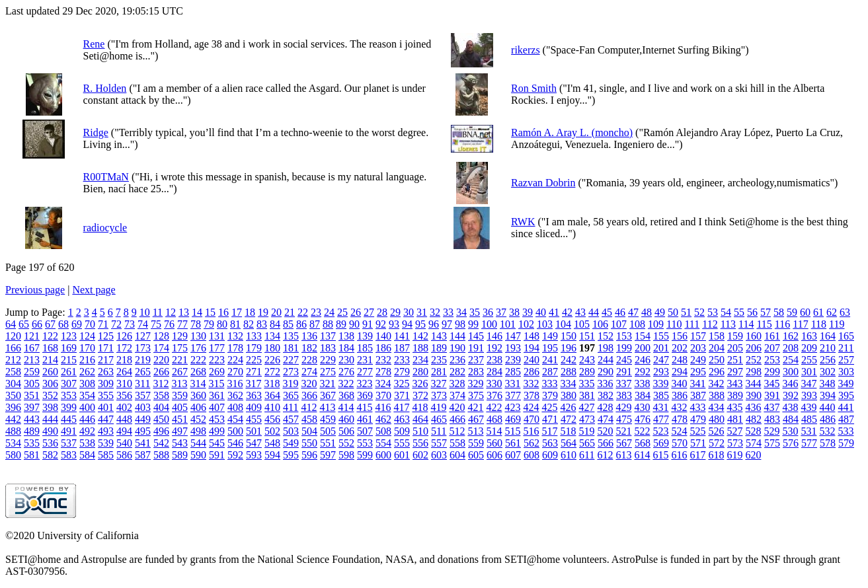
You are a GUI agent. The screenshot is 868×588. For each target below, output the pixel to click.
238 (494, 360)
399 (69, 407)
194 (532, 348)
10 (145, 312)
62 (832, 312)
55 (739, 312)
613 (623, 455)
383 (624, 395)
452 (198, 419)
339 (660, 384)
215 (69, 360)
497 (180, 431)
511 (439, 431)
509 (402, 431)
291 (624, 372)
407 (217, 407)
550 (309, 443)
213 (32, 360)
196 (569, 348)
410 (272, 407)
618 (716, 455)
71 (103, 324)
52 (699, 312)
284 (494, 372)
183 (328, 348)
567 (624, 443)
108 (637, 324)
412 (309, 407)
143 (439, 336)
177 (217, 348)
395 (846, 395)
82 (249, 324)
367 (328, 395)
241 (550, 360)
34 (461, 312)
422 (494, 407)
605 (476, 455)
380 (569, 395)
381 (587, 395)
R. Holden (105, 88)
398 (50, 407)
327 (438, 384)
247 (661, 360)
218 (124, 360)
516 (531, 431)
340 (679, 384)
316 (235, 384)
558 (457, 443)
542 (161, 443)
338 (642, 384)
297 (735, 372)
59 (792, 312)
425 (549, 407)
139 (365, 336)
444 (50, 419)
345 (771, 384)
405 (180, 407)
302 (828, 372)
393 (809, 395)
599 (365, 455)
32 (435, 312)
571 (698, 443)
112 (710, 324)
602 (420, 455)
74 (143, 324)
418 (420, 407)
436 (753, 407)
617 (697, 455)
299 (772, 372)
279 (402, 372)
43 (580, 312)
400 (87, 407)
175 (180, 348)
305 (32, 384)
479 (698, 419)
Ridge (96, 132)
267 (180, 372)
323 (364, 384)
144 (457, 336)
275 (328, 372)
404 (161, 407)
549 (291, 443)
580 (13, 455)
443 (32, 419)
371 (402, 395)
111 (692, 324)
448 (124, 419)
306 (50, 384)
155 (661, 336)
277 (365, 372)
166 (13, 348)
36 (488, 312)
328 (457, 384)
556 (420, 443)
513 (475, 431)
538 (87, 443)
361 (217, 395)
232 (383, 360)
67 (50, 324)
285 (513, 372)
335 (586, 384)
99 (473, 324)
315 (216, 384)
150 (569, 336)
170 (87, 348)
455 (254, 419)
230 (346, 360)
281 (439, 372)
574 (754, 443)
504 (309, 431)
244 (606, 360)
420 (457, 407)
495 (143, 431)
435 (734, 407)
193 (513, 348)
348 (827, 384)
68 (63, 324)
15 (210, 312)
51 (686, 312)
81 (235, 324)
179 (254, 348)
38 (514, 312)
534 (13, 443)
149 (550, 336)
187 (402, 348)
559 (476, 443)
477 (661, 419)
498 (198, 431)
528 (753, 431)
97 (447, 324)
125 (106, 336)
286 (532, 372)
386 (680, 395)
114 (746, 324)
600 (383, 455)
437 (771, 407)
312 (161, 384)
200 (643, 348)
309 (106, 384)
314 (198, 384)
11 (158, 312)
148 (532, 336)
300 (791, 372)
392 (791, 395)
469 (513, 419)
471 (550, 419)
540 (124, 443)
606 (494, 455)
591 (217, 455)
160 (754, 336)
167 (32, 348)
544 (198, 443)
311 (142, 384)
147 (513, 336)
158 (717, 336)
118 (819, 324)
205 (735, 348)
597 (328, 455)
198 (606, 348)
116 (782, 324)
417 (401, 407)
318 (272, 384)
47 (633, 312)
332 (531, 384)
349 (846, 384)
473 (587, 419)
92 (381, 324)
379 (550, 395)
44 (594, 312)
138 (346, 336)
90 (354, 324)
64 (11, 324)
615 (660, 455)
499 (217, 431)
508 (383, 431)
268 (198, 372)
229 (328, 360)
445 (69, 419)
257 (846, 360)
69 (77, 324)
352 (50, 395)
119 (837, 324)
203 (698, 348)
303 (846, 372)
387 (698, 395)
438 (790, 407)
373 (439, 395)
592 (235, 455)
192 (494, 348)
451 (180, 419)
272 (272, 372)
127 (143, 336)
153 (624, 336)
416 (383, 407)
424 (531, 407)
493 (106, 431)
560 (494, 443)
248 (680, 360)
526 (716, 431)
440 (827, 407)
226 (272, 360)
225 (254, 360)
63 (845, 312)
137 (328, 336)
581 (32, 455)
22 (303, 312)
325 (401, 384)
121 (32, 336)
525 (697, 431)
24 (329, 312)
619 (734, 455)
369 (365, 395)
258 (13, 372)
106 (600, 324)
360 (198, 395)
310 (124, 384)
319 (290, 384)
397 (32, 407)
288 (569, 372)
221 (180, 360)
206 (754, 348)
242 (569, 360)
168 (50, 348)
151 (587, 336)
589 (180, 455)
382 (606, 395)
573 (735, 443)
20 (276, 312)
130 (198, 336)
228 (309, 360)
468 (494, 419)
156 (680, 336)
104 (563, 324)
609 (550, 455)
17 (237, 312)
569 (661, 443)
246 (643, 360)
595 (291, 455)
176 (198, 348)
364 (272, 395)
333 (549, 384)
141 (402, 336)
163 (809, 336)
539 (106, 443)
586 (124, 455)
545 (217, 443)
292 (643, 372)
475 (624, 419)
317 (253, 384)
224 (235, 360)
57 (766, 312)
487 (846, 419)
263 (106, 372)
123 (69, 336)
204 (717, 348)
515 (512, 431)
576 (791, 443)
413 (327, 407)
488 (13, 431)
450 (161, 419)
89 (341, 324)
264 (124, 372)
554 (383, 443)
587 (143, 455)
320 (309, 384)
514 (494, 431)
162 (791, 336)
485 (809, 419)
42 (567, 312)
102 (526, 324)
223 (217, 360)
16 (223, 312)
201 (661, 348)
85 (288, 324)
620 (753, 455)
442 (13, 419)
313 (179, 384)
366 (309, 395)
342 (716, 384)
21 (290, 312)
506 (346, 431)
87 (315, 324)
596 (309, 455)
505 (328, 431)
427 (586, 407)
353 (69, 395)
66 (37, 324)
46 (620, 312)
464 (420, 419)
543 (180, 443)
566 (606, 443)
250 (717, 360)
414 (346, 407)
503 (291, 431)
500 (235, 431)
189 (439, 348)
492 (87, 431)
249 (698, 360)
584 (87, 455)
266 (161, 372)
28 (382, 312)
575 (772, 443)
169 (69, 348)
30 (409, 312)
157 (698, 336)
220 (161, 360)
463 (402, 419)
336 (605, 384)
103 (545, 324)
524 (679, 431)
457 (291, 419)
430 (642, 407)
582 (50, 455)
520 (605, 431)
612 (605, 455)
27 (369, 312)
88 (328, 324)
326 (420, 384)
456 (272, 419)
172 (124, 348)
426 (568, 407)
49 (660, 312)
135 (291, 336)
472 (569, 419)
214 (50, 360)
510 (420, 431)
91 (368, 324)
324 (383, 384)
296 (717, 372)
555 (402, 443)
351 (32, 395)
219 (143, 360)
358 (161, 395)
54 (726, 312)
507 (365, 431)
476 (643, 419)
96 (434, 324)
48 (647, 312)
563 (550, 443)
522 (642, 431)
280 (420, 372)
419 (438, 407)
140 (383, 336)
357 (143, 395)
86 (301, 324)
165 (846, 336)
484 (791, 419)
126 (124, 336)
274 (309, 372)
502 (272, 431)
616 (679, 455)
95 (420, 324)
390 (754, 395)
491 (69, 431)
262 (87, 372)
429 (623, 407)
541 (143, 443)
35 (475, 312)
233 (402, 360)
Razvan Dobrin (543, 183)
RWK (523, 222)
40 (541, 312)
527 (734, 431)
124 (87, 336)
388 (717, 395)
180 (272, 348)
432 (679, 407)
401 (106, 407)
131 (217, 336)
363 (254, 395)
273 (291, 372)
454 (235, 419)
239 (513, 360)
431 (660, 407)
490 (50, 431)
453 (217, 419)
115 (764, 324)
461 (365, 419)
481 (735, 419)
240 (532, 360)
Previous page (35, 290)
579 (846, 443)
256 (828, 360)
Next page (94, 290)
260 (50, 372)
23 (316, 312)
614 (642, 455)
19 (263, 312)
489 (32, 431)
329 (475, 384)
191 (476, 348)
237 (476, 360)
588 (161, 455)
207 (772, 348)
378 (532, 395)
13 (184, 312)
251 (735, 360)
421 (475, 407)
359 (180, 395)
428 (605, 407)
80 (222, 324)
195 (550, 348)
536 (50, 443)
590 (198, 455)
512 (457, 431)
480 (717, 419)
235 (439, 360)
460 (346, 419)
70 (90, 324)
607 (513, 455)
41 (554, 312)
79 (209, 324)
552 (346, 443)
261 (69, 372)
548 (272, 443)
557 (439, 443)
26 (356, 312)
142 (420, 336)
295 (698, 372)
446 (87, 419)
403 (143, 407)
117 (800, 324)
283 (476, 372)
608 (532, 455)
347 (809, 384)
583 (69, 455)
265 (143, 372)
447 (106, 419)
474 (606, 419)
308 (87, 384)
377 (513, 395)
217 (106, 360)
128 (161, 336)
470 (532, 419)
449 (143, 419)
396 (13, 407)
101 (508, 324)
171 (106, 348)
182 (309, 348)
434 (716, 407)
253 (772, 360)
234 (420, 360)
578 (828, 443)
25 (342, 312)
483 (772, 419)
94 (407, 324)
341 (697, 384)
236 (457, 360)
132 (235, 336)
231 (365, 360)
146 (494, 336)
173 (143, 348)
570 (680, 443)
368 (346, 395)
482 (754, 419)
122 (50, 336)
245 (624, 360)
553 (365, 443)
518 (568, 431)
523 (660, 431)
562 (532, 443)
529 (771, 431)
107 (619, 324)
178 (235, 348)
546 (235, 443)
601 (402, 455)
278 (383, 372)
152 (606, 336)
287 (550, 372)
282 (457, 372)
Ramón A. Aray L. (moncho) (572, 132)
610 (569, 455)
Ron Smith (534, 88)
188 (420, 348)
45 (607, 312)
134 (272, 336)
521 (623, 431)
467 (476, 419)
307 (69, 384)
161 (772, 336)
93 (394, 324)
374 (457, 395)
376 (494, 395)
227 (291, 360)
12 (171, 312)
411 (291, 407)
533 (846, 431)
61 (818, 312)
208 (791, 348)
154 (643, 336)
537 (69, 443)
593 (254, 455)
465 (439, 419)
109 (656, 324)
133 (254, 336)
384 (643, 395)
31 (422, 312)
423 (512, 407)
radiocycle (105, 228)
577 (809, 443)
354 (87, 395)
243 (587, 360)
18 (250, 312)
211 (846, 348)
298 (754, 372)
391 (772, 395)
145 (476, 336)
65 (24, 324)
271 (254, 372)
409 (254, 407)
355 (106, 395)
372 (420, 395)
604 (457, 455)
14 (197, 312)
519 (586, 431)
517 (549, 431)
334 (568, 384)
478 (680, 419)
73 (130, 324)
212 (13, 360)
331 (512, 384)
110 (674, 324)
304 (13, 384)
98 (460, 324)
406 (198, 407)
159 (735, 336)
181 (291, 348)
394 (828, 395)
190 (457, 348)
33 (448, 312)
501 (254, 431)
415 (364, 407)
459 (328, 419)
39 (528, 312)
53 (713, 312)
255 (809, 360)
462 (383, 419)
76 (169, 324)
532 (827, 431)
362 (235, 395)
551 (328, 443)
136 (309, 336)
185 (365, 348)
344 (753, 384)
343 (734, 384)
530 (790, 431)
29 (395, 312)
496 (161, 431)
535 (32, 443)
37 (501, 312)
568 (643, 443)
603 (439, 455)
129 (180, 336)
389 (735, 395)
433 (697, 407)
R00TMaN (106, 177)
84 (275, 324)
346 (790, 384)
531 (809, 431)
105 (582, 324)
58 (779, 312)
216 (87, 360)
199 (624, 348)
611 (587, 455)
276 (346, 372)
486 (828, 419)
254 (791, 360)
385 (661, 395)
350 (13, 395)
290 (606, 372)
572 (717, 443)
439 (809, 407)
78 (196, 324)
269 (217, 372)
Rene (94, 44)
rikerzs (526, 50)
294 (680, 372)
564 (569, 443)
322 (346, 384)
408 (235, 407)
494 (124, 431)
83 (262, 324)
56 (752, 312)
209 (809, 348)
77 (182, 324)
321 (327, 384)
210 (828, 348)
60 (805, 312)
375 (476, 395)
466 (457, 419)
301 (809, 372)
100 (489, 324)
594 (272, 455)
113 (728, 324)
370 (383, 395)
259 (32, 372)
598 (346, 455)
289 (587, 372)
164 (828, 336)
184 (346, 348)
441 (846, 407)
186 (383, 348)
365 (291, 395)
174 (161, 348)
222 (198, 360)
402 (124, 407)
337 (623, 384)
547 (254, 443)
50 (673, 312)
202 (680, 348)
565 (587, 443)
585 (106, 455)
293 (661, 372)
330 (494, 384)
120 (13, 336)
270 (235, 372)
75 (156, 324)
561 (513, 443)
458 (309, 419)
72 (116, 324)
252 (754, 360)
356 (124, 395)
